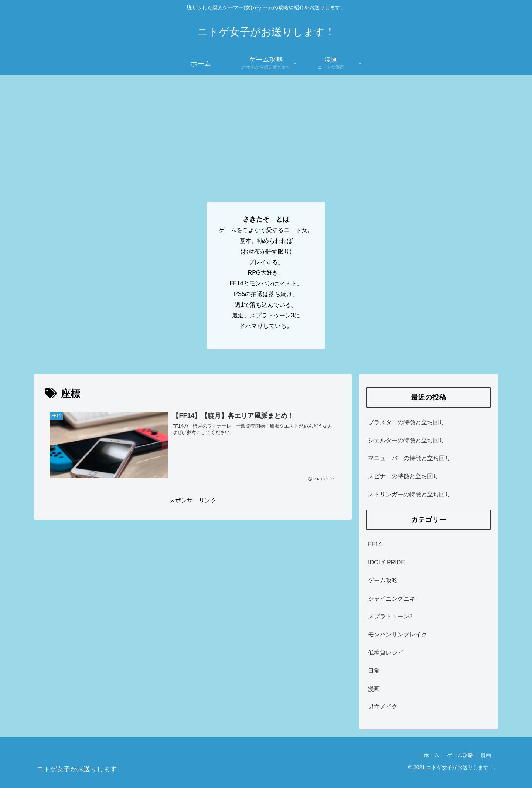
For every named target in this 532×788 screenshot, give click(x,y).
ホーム (432, 755)
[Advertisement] (266, 130)
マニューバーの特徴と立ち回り (409, 458)
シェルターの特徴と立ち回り (406, 440)
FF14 (375, 544)
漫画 (374, 689)
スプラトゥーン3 (390, 616)
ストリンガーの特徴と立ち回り (409, 494)
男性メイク (383, 707)
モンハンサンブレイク (398, 634)
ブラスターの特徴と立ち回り (406, 422)
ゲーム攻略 (383, 580)
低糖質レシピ (386, 653)
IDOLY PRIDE (386, 562)
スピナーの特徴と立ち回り (403, 476)
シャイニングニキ (392, 599)
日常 (374, 671)
